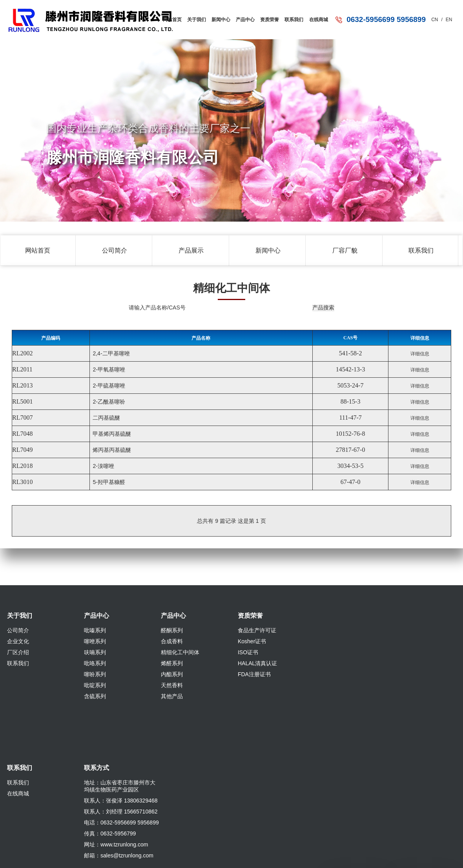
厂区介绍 (18, 652)
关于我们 (192, 18)
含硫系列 (95, 696)
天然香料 (172, 685)
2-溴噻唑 (103, 466)
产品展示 (191, 250)
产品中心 (242, 18)
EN (449, 20)
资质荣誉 (268, 18)
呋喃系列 (95, 652)
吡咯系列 (95, 663)
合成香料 (172, 641)
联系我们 (293, 18)
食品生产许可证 (257, 630)
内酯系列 (172, 674)
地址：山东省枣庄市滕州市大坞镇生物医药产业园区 (120, 786)
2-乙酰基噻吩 (108, 402)
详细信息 (420, 354)
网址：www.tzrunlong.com (116, 844)
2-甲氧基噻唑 (108, 369)
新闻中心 (217, 18)
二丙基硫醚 (106, 418)
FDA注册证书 (254, 674)
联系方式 (97, 768)
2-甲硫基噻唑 (108, 386)
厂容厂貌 (345, 250)
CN (435, 20)
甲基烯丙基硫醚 (111, 434)
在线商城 (318, 18)
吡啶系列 (95, 685)
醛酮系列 (172, 630)
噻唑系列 (95, 641)
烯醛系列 (172, 663)
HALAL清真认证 (257, 663)
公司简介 (115, 250)
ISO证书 (248, 652)
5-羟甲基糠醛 (108, 482)
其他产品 (172, 696)
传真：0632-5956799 (110, 833)
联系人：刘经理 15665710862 (121, 812)
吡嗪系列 (95, 630)
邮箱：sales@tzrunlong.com (119, 855)
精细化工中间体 (180, 652)
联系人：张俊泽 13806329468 (121, 801)
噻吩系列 (95, 674)
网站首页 (167, 18)
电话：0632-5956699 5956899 (121, 823)
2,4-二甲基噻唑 (111, 353)
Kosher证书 (252, 641)
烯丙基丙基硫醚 (111, 450)
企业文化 (18, 641)
